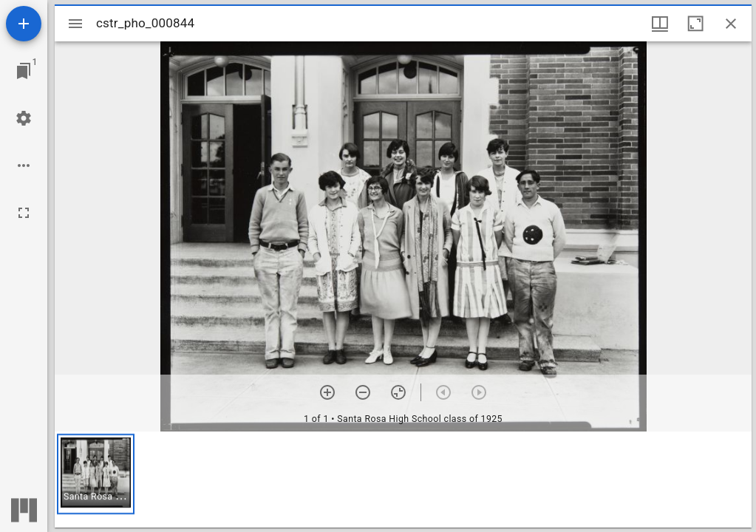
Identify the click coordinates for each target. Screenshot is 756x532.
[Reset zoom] (398, 392)
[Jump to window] (24, 71)
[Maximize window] (695, 24)
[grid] (403, 480)
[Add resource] (24, 24)
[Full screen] (24, 213)
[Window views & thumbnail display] (660, 24)
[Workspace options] (24, 166)
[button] (96, 474)
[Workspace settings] (24, 118)
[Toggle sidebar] (75, 24)
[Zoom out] (363, 392)
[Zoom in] (327, 392)
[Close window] (731, 24)
